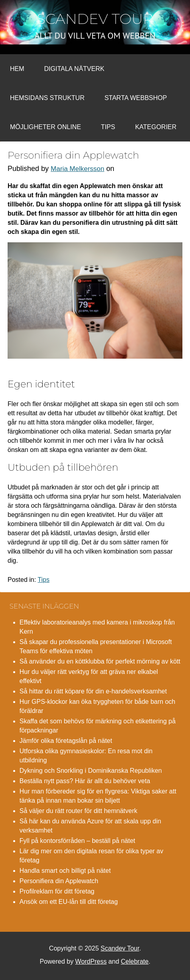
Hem (17, 69)
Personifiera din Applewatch (59, 881)
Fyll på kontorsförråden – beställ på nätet (77, 841)
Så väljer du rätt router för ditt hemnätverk (78, 811)
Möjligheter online (46, 127)
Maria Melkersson (77, 169)
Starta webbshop (136, 98)
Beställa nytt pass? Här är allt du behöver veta (85, 781)
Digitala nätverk (74, 69)
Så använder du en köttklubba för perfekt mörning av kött (100, 661)
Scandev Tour (95, 19)
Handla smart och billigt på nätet (65, 871)
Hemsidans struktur (47, 98)
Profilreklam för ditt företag (57, 891)
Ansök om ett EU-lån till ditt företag (69, 902)
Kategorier (156, 127)
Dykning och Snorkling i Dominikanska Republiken (91, 771)
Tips (108, 127)
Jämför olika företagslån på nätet (66, 741)
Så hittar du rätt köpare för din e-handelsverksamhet (93, 691)
